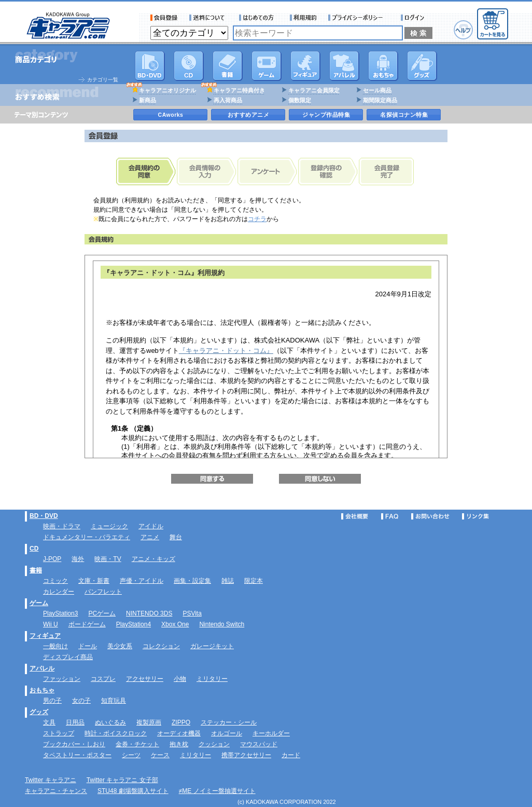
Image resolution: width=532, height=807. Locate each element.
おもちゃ (383, 66)
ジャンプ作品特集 (326, 115)
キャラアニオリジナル (167, 90)
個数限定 (300, 100)
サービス (259, 18)
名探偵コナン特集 (404, 115)
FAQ (390, 516)
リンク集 (475, 516)
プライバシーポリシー (359, 18)
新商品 (148, 100)
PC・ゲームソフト (267, 66)
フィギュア (305, 66)
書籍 (228, 66)
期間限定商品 (380, 100)
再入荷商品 (228, 100)
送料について (208, 18)
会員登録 (164, 18)
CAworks (171, 115)
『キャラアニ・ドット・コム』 (226, 351)
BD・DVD (44, 516)
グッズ (422, 66)
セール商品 (377, 90)
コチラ (257, 219)
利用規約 (303, 18)
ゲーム (39, 603)
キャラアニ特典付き (239, 90)
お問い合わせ (430, 516)
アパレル (344, 66)
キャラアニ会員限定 (314, 90)
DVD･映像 (150, 66)
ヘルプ (463, 30)
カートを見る (493, 24)
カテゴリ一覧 (103, 80)
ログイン (414, 18)
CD (189, 66)
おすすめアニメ (249, 115)
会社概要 (355, 516)
